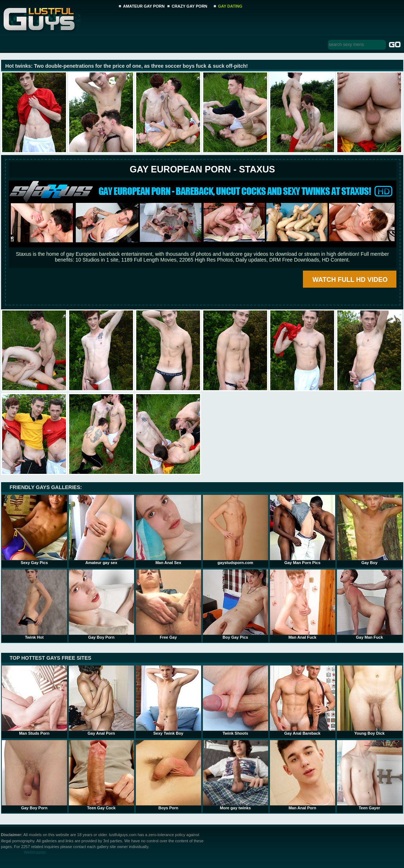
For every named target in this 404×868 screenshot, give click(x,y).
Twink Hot (34, 604)
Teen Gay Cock (101, 775)
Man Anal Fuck (303, 604)
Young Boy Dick (370, 700)
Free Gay (168, 604)
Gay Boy (370, 530)
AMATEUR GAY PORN (144, 6)
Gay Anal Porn (101, 700)
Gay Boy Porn (101, 604)
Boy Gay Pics (236, 604)
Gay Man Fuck (370, 604)
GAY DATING (230, 6)
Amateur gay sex (101, 530)
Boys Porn (168, 775)
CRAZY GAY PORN (189, 6)
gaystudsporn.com (236, 530)
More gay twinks (236, 775)
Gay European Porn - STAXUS (202, 169)
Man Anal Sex (168, 530)
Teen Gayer (370, 775)
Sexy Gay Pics (34, 530)
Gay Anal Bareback (303, 700)
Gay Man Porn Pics (303, 530)
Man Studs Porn (34, 700)
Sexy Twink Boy (168, 700)
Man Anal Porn (303, 775)
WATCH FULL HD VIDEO (350, 280)
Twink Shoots (236, 700)
